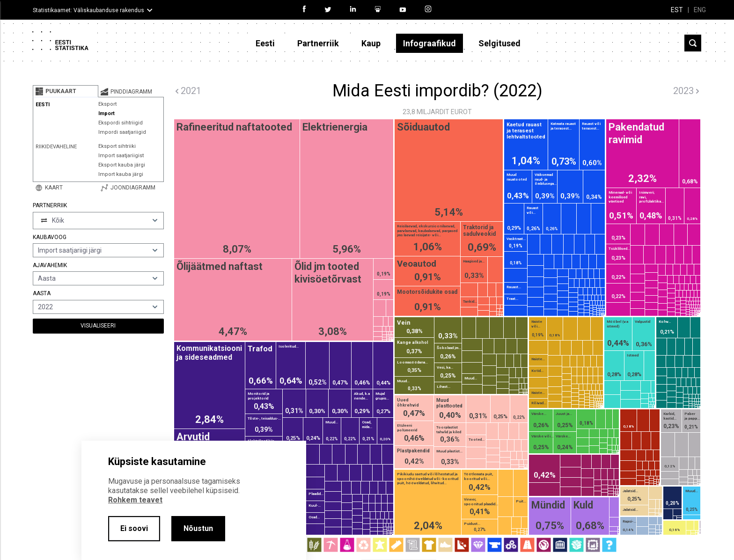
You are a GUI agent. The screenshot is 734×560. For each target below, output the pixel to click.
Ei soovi (134, 528)
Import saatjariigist (121, 156)
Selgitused (499, 43)
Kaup (371, 43)
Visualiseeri (98, 326)
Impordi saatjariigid (122, 132)
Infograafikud (429, 43)
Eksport (107, 104)
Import (106, 113)
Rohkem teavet (135, 500)
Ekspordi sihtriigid (121, 123)
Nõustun (198, 528)
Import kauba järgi (121, 174)
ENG (700, 10)
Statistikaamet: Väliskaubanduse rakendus (88, 10)
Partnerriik (318, 43)
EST (677, 10)
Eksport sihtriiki (117, 146)
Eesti (265, 43)
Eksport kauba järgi (122, 165)
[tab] (66, 91)
